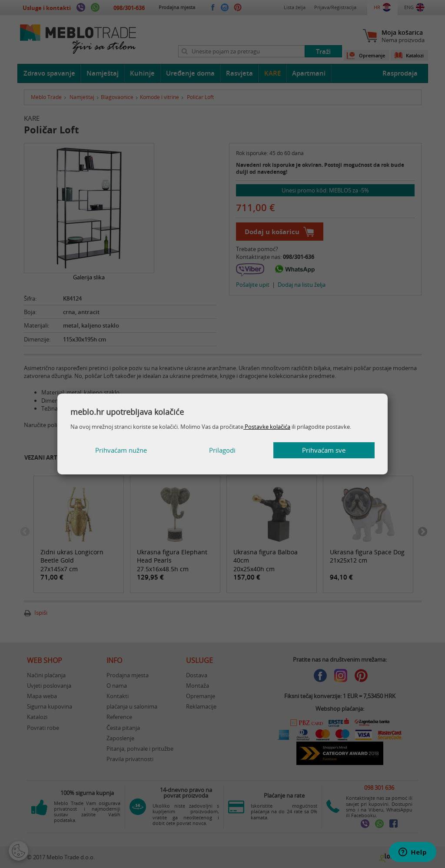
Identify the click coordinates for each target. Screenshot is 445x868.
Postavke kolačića (267, 427)
